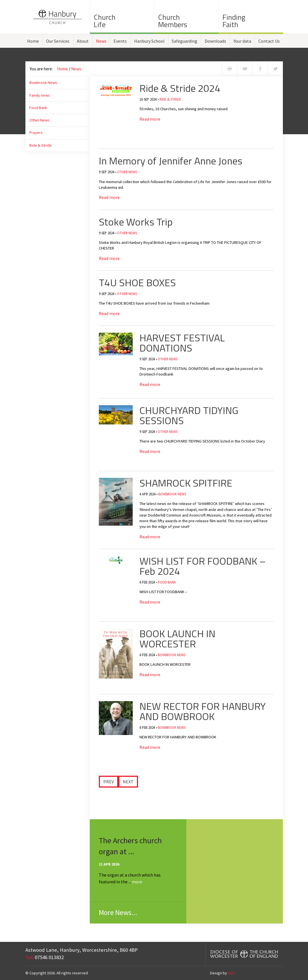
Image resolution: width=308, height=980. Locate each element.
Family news (40, 95)
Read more (150, 119)
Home (33, 41)
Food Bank (38, 108)
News (101, 41)
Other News (40, 120)
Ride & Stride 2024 (180, 88)
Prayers (36, 133)
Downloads (215, 41)
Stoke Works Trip (136, 222)
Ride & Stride (41, 145)
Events (120, 41)
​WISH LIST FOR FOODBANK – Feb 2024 (203, 566)
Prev (109, 782)
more (137, 882)
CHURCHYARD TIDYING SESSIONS (189, 415)
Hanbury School (149, 41)
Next (128, 782)
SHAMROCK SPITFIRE (186, 483)
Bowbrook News (43, 83)
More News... (118, 912)
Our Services (58, 41)
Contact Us (269, 41)
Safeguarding (184, 41)
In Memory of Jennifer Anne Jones (171, 161)
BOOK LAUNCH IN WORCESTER (177, 638)
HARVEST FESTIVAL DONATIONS (182, 343)
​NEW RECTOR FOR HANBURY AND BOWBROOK (203, 711)
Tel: (30, 957)
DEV (231, 973)
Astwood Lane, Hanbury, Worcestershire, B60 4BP (82, 950)
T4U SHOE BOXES (137, 282)
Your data (242, 41)
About (83, 41)
